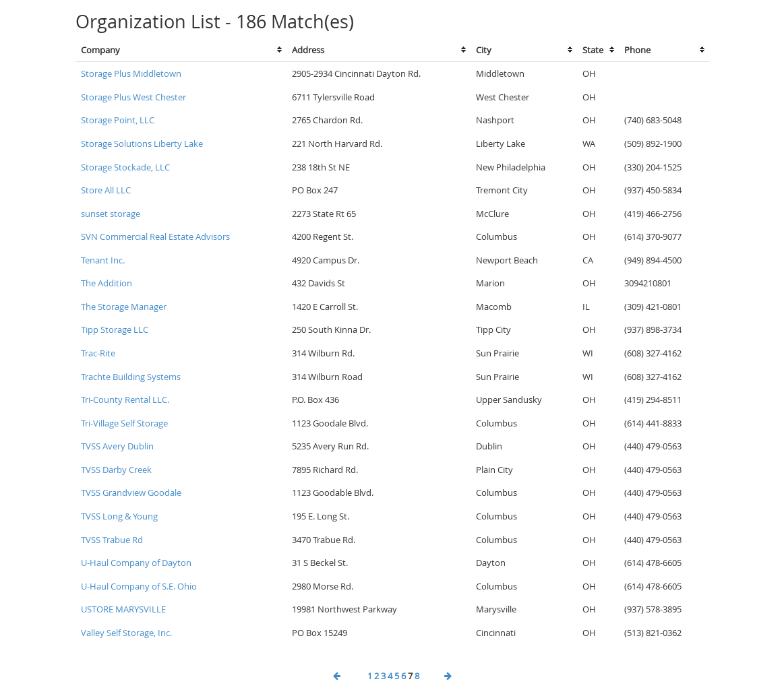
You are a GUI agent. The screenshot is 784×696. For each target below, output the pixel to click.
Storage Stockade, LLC (125, 167)
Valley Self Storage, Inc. (126, 633)
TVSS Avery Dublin (117, 446)
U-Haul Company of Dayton (136, 563)
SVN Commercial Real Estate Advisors (155, 236)
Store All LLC (106, 190)
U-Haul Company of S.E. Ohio (139, 586)
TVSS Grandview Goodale (131, 493)
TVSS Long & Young (119, 516)
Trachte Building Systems (131, 377)
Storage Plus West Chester (133, 97)
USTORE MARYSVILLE (123, 609)
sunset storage (111, 214)
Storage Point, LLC (118, 120)
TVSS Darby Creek (116, 470)
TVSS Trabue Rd (112, 540)
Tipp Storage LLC (115, 329)
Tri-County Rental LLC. (125, 400)
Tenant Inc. (103, 260)
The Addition (107, 283)
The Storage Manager (124, 307)
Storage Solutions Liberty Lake (142, 144)
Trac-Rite (98, 353)
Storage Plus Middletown (131, 73)
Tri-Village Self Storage (124, 423)
